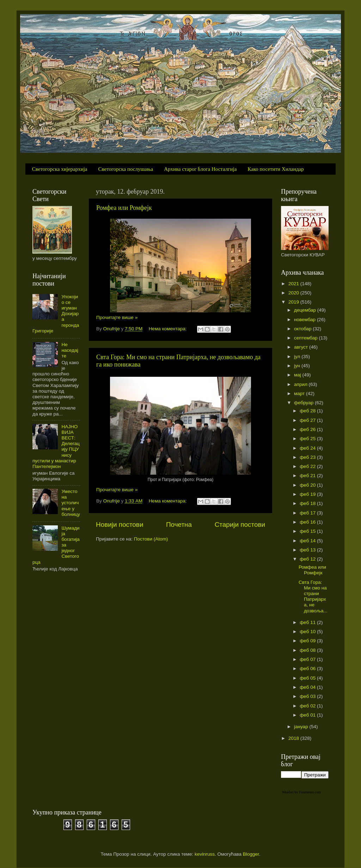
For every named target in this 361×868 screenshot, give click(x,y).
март (300, 394)
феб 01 (308, 715)
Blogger (251, 854)
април (301, 384)
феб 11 (308, 622)
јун (298, 366)
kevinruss (205, 854)
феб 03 (308, 696)
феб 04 (308, 687)
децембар (306, 310)
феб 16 (308, 522)
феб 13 (308, 550)
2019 (294, 302)
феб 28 (308, 411)
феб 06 (308, 669)
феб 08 (308, 650)
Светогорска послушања (126, 169)
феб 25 (308, 439)
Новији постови (120, 524)
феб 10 (308, 632)
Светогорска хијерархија (60, 169)
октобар (303, 329)
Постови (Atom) (151, 539)
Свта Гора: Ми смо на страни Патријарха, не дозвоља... (313, 597)
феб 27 (308, 420)
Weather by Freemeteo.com (301, 792)
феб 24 (308, 448)
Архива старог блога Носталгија (200, 169)
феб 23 (308, 457)
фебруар (304, 403)
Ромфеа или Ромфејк (124, 208)
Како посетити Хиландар (276, 169)
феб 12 (308, 559)
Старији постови (240, 524)
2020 (294, 293)
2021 (294, 284)
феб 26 (308, 429)
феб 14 (308, 541)
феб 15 (308, 531)
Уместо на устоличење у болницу (71, 503)
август (302, 347)
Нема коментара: (169, 329)
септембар (306, 338)
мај (298, 375)
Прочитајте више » (117, 317)
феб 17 (308, 513)
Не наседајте (70, 350)
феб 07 (308, 659)
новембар (305, 320)
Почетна (179, 524)
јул (298, 357)
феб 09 (308, 641)
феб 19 (308, 494)
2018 (294, 738)
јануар (302, 727)
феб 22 (308, 466)
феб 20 (308, 485)
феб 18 (308, 503)
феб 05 (308, 678)
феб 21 (308, 476)
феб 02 (308, 706)
